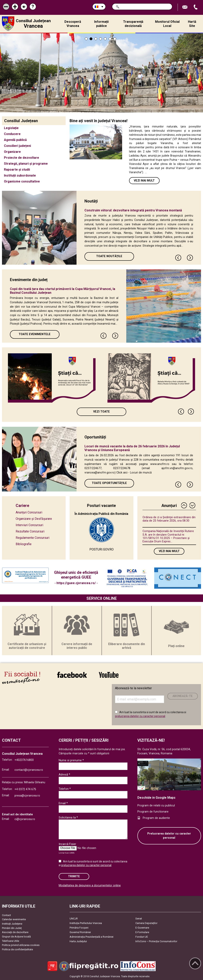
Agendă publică (15, 140)
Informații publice (101, 24)
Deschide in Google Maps (156, 798)
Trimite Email (185, 7)
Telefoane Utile (11, 941)
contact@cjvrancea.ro (29, 770)
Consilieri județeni (17, 146)
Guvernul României (80, 932)
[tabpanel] (101, 73)
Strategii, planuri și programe (26, 164)
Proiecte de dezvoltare (22, 158)
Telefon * (65, 789)
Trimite (74, 876)
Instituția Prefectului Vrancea (86, 923)
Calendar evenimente (14, 919)
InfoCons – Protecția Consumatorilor (156, 941)
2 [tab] (91, 39)
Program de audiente (156, 818)
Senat (139, 919)
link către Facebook (72, 675)
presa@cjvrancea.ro (27, 796)
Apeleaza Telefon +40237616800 (196, 7)
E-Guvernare (142, 928)
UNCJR (74, 919)
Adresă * (64, 775)
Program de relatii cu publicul (156, 806)
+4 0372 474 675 (25, 789)
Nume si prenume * (71, 760)
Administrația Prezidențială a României (91, 937)
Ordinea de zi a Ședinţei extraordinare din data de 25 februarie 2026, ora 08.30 (169, 519)
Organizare (12, 152)
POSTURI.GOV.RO (101, 549)
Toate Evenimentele (35, 334)
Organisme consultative (22, 181)
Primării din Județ (12, 928)
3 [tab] (96, 39)
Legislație (11, 128)
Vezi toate (101, 412)
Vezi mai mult (144, 181)
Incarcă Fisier (67, 844)
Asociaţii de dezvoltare (15, 932)
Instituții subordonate (20, 175)
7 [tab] (115, 39)
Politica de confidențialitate (17, 949)
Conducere (12, 134)
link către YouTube (109, 675)
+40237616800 (24, 760)
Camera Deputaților (146, 923)
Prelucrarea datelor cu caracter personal (169, 836)
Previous (178, 258)
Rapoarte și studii (17, 170)
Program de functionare (153, 812)
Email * (63, 803)
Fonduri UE (142, 937)
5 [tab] (105, 39)
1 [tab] (86, 39)
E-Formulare (142, 932)
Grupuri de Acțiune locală (16, 937)
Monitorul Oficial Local (167, 24)
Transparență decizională (133, 24)
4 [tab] (101, 39)
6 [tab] (110, 39)
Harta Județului (78, 941)
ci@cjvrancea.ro (25, 819)
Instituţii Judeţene (12, 924)
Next (190, 258)
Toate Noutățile (109, 256)
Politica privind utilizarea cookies (21, 945)
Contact (6, 915)
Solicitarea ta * (68, 817)
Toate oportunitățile (109, 483)
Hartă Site (192, 24)
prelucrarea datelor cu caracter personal (140, 716)
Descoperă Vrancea (73, 24)
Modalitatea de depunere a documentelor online (90, 885)
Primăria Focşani (79, 928)
